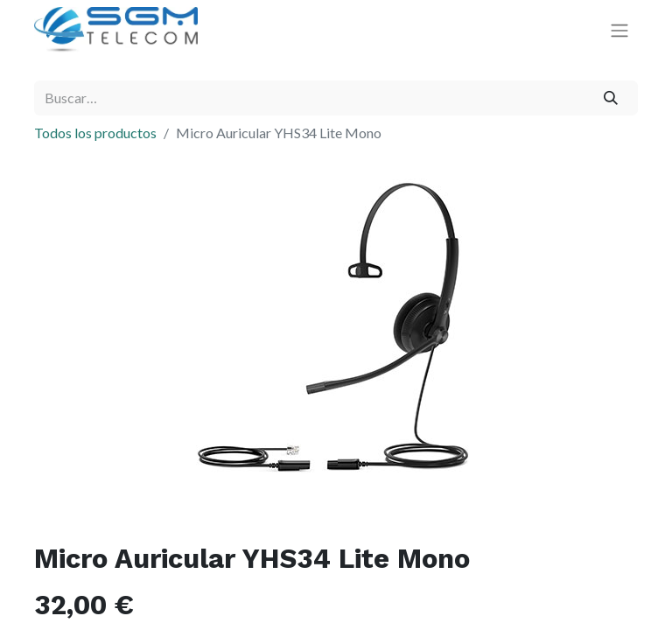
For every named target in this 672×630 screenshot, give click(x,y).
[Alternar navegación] (619, 30)
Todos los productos (95, 133)
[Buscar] (611, 98)
